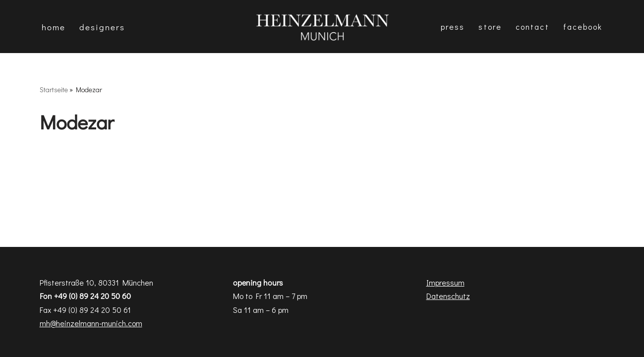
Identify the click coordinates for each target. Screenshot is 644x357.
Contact (532, 27)
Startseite (54, 89)
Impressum (445, 282)
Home (54, 27)
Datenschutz (448, 296)
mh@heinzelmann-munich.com (91, 323)
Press (453, 27)
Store (490, 27)
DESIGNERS (102, 27)
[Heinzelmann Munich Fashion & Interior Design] (322, 27)
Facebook (583, 27)
